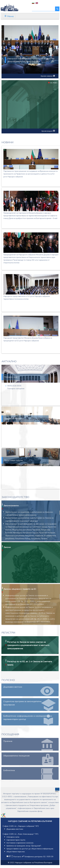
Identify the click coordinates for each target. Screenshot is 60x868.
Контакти (17, 857)
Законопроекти (11, 506)
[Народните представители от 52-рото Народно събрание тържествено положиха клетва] (31, 284)
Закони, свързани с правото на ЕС (20, 589)
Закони (7, 547)
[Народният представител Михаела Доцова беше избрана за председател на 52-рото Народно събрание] (31, 326)
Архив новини (48, 76)
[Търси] (44, 9)
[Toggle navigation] (9, 16)
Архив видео (48, 131)
